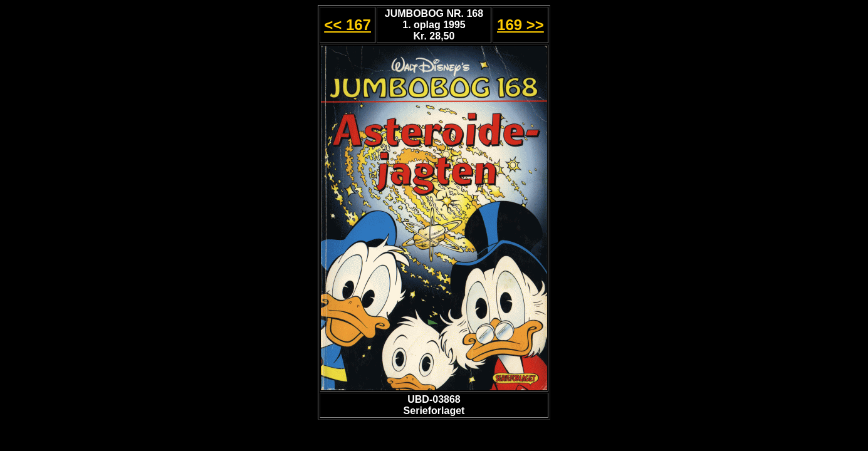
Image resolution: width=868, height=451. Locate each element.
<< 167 (348, 25)
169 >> (520, 25)
